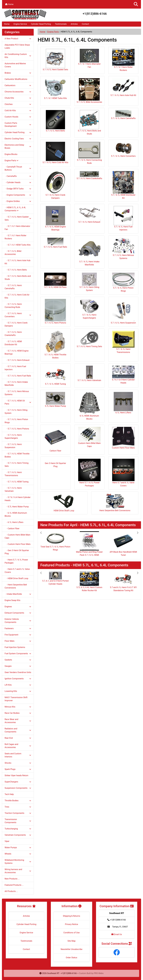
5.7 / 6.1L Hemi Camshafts (123, 115)
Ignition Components (18, 679)
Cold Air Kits (18, 110)
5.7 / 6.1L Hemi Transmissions (123, 342)
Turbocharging (18, 829)
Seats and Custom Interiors (18, 755)
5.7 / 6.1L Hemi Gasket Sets (55, 60)
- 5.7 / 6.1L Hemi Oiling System (16, 412)
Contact (85, 24)
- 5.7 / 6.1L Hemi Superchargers (13, 437)
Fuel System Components (18, 654)
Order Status (71, 958)
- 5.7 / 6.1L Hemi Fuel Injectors (15, 368)
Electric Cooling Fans (18, 139)
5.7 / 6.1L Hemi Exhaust (89, 215)
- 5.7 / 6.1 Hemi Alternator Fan (17, 228)
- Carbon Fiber (12, 529)
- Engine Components (18, 195)
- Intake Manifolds (18, 594)
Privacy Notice (71, 924)
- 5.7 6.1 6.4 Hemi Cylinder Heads (18, 499)
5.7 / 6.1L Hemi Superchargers (89, 309)
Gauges (18, 666)
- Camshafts (18, 176)
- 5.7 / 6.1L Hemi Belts (16, 270)
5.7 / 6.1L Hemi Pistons (55, 311)
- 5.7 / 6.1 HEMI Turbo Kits (18, 245)
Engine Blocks (11, 154)
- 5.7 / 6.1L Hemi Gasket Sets (18, 218)
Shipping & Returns (71, 916)
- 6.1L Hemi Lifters (14, 522)
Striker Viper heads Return (16, 775)
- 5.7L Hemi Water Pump (17, 507)
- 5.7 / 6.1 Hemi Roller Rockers (15, 237)
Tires (18, 807)
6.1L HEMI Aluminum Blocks (89, 406)
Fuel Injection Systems (15, 647)
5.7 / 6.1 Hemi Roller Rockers (123, 60)
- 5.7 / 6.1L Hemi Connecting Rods (13, 306)
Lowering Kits (18, 691)
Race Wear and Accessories (18, 721)
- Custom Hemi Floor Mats (18, 544)
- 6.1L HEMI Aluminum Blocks (16, 514)
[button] (136, 4)
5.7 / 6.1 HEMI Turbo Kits (55, 89)
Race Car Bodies (18, 713)
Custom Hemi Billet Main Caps (89, 437)
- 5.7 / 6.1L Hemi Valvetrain (13, 489)
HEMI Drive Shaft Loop (64, 503)
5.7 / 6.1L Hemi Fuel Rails (55, 243)
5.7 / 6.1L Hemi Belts (55, 121)
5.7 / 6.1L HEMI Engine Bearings (55, 218)
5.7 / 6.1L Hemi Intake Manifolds (89, 252)
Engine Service (20, 24)
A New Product (18, 39)
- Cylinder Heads (18, 182)
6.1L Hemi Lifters (123, 403)
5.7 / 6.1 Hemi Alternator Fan (89, 59)
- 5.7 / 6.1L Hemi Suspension (13, 446)
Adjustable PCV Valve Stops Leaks (17, 46)
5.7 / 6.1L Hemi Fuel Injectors (123, 218)
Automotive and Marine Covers (15, 65)
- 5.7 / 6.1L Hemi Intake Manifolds (16, 384)
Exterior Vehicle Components (18, 621)
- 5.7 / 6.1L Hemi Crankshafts (13, 334)
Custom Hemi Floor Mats (123, 438)
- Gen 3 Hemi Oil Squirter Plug (17, 552)
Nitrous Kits (18, 707)
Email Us (117, 934)
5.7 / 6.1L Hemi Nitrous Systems (123, 249)
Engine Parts (53, 32)
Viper (7, 841)
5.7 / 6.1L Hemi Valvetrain (89, 374)
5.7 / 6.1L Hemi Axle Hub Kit (123, 87)
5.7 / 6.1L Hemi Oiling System (89, 282)
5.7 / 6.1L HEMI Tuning (55, 375)
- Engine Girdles (18, 201)
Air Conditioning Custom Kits (18, 56)
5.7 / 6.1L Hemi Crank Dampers (55, 185)
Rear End (18, 738)
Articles (74, 24)
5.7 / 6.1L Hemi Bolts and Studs (89, 123)
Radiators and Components (18, 730)
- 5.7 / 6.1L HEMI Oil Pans (18, 402)
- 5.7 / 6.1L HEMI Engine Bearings (17, 352)
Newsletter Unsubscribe (72, 949)
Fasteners (18, 628)
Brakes (18, 73)
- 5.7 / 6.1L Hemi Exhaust (17, 360)
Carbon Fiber (55, 439)
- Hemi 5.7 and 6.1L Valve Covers (17, 571)
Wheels (18, 854)
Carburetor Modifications (16, 79)
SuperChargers (18, 782)
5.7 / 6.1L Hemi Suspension (123, 311)
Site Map (71, 941)
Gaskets (18, 660)
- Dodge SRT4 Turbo (18, 189)
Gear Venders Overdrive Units (18, 672)
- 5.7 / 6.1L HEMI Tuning (17, 482)
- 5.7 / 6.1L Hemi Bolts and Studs (18, 278)
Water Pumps (18, 848)
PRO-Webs (99, 973)
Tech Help (9, 794)
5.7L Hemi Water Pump (55, 400)
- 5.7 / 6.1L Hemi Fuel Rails (18, 376)
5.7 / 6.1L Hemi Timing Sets (89, 339)
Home (9, 4)
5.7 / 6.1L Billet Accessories (89, 91)
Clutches (18, 104)
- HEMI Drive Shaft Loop (16, 578)
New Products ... (12, 879)
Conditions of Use (71, 933)
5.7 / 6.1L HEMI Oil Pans (55, 281)
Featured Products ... (14, 885)
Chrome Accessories (18, 92)
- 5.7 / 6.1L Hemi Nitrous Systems (17, 393)
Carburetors (18, 85)
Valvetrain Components (18, 835)
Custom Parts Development (18, 125)
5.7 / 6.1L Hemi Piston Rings (123, 282)
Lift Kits (18, 685)
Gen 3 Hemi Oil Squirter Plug (55, 464)
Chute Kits (18, 98)
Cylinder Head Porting (41, 24)
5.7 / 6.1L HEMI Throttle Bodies (55, 345)
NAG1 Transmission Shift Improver (16, 699)
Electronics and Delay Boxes (18, 146)
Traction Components (18, 813)
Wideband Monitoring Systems (18, 862)
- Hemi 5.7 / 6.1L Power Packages (16, 561)
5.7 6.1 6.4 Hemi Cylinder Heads (123, 375)
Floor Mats (18, 641)
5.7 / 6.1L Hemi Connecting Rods (89, 153)
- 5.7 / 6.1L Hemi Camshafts (13, 287)
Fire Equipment (18, 635)
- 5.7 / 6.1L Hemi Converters (18, 315)
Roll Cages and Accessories (18, 746)
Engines (18, 607)
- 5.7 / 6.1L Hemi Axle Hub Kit (18, 262)
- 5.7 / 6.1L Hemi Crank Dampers (16, 324)
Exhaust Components (18, 613)
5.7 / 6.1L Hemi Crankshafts (89, 175)
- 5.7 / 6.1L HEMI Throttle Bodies (17, 455)
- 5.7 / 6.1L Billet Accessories (13, 253)
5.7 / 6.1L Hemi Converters (123, 150)
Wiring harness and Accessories (18, 871)
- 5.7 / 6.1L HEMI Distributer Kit (13, 343)
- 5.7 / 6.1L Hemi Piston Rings (16, 421)
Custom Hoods (18, 117)
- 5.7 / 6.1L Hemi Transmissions (13, 474)
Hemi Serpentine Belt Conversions (115, 503)
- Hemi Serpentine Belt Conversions (16, 586)
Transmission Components (18, 821)
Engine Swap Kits (12, 600)
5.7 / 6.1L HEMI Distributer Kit (123, 185)
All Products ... (11, 891)
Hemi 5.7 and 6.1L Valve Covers (123, 473)
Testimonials (61, 24)
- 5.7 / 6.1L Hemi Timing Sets (17, 465)
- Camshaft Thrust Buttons (18, 168)
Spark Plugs (18, 769)
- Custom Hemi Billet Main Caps (17, 536)
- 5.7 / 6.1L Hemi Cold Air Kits (17, 296)
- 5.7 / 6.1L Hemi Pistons (17, 429)
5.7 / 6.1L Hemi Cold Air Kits (55, 153)
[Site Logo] (25, 14)
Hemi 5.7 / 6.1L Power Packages (89, 473)
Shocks (18, 763)
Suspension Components (18, 788)
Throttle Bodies (18, 801)
